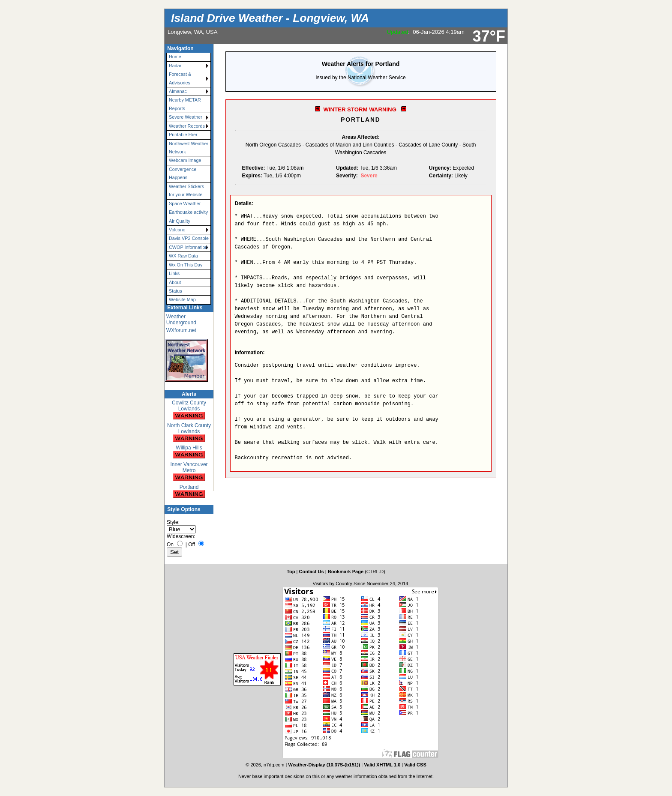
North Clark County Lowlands (189, 433)
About (175, 282)
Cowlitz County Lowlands (189, 410)
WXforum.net (181, 330)
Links (174, 273)
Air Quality (180, 221)
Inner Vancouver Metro (189, 472)
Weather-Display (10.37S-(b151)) (325, 765)
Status (175, 291)
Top (291, 572)
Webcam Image (185, 160)
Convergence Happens (183, 173)
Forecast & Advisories (180, 78)
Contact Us (311, 572)
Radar (175, 66)
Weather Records (187, 126)
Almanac (178, 91)
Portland (189, 492)
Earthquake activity (188, 212)
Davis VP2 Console (189, 238)
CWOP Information (188, 247)
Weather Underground (181, 320)
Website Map (182, 299)
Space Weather (185, 203)
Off (192, 545)
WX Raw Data (183, 256)
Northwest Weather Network (189, 148)
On (170, 545)
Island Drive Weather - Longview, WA (270, 18)
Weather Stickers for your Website (186, 190)
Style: (173, 522)
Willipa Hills (189, 452)
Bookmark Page (346, 572)
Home (175, 57)
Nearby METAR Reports (185, 104)
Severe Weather (186, 117)
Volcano (177, 230)
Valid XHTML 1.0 (382, 765)
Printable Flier (183, 135)
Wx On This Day (186, 265)
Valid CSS (415, 765)
